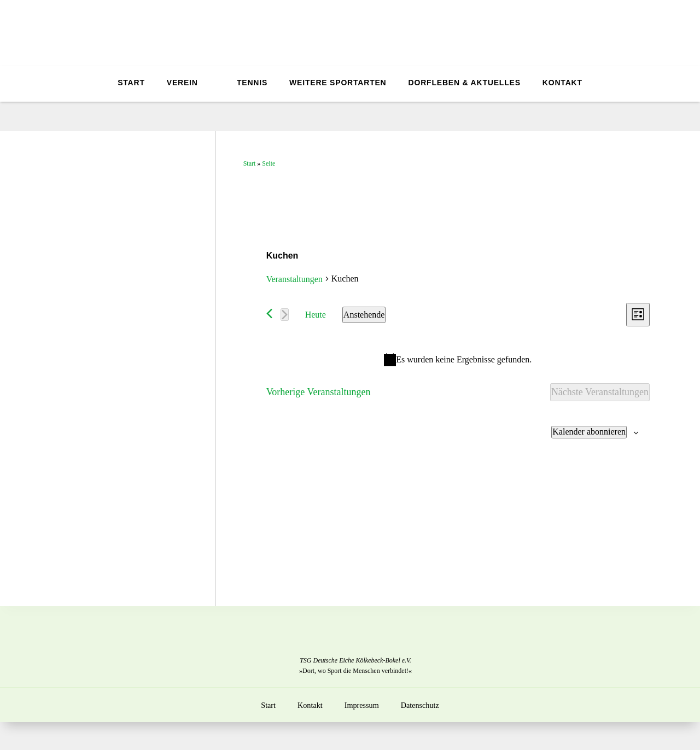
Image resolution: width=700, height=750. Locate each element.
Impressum (361, 705)
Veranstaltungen (294, 279)
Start (129, 83)
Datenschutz (420, 705)
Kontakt (565, 83)
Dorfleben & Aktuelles (467, 83)
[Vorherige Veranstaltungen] (269, 314)
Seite (269, 163)
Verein (180, 83)
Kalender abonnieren (589, 432)
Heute (316, 315)
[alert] (458, 360)
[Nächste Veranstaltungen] (285, 315)
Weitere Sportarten (340, 83)
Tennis (254, 83)
